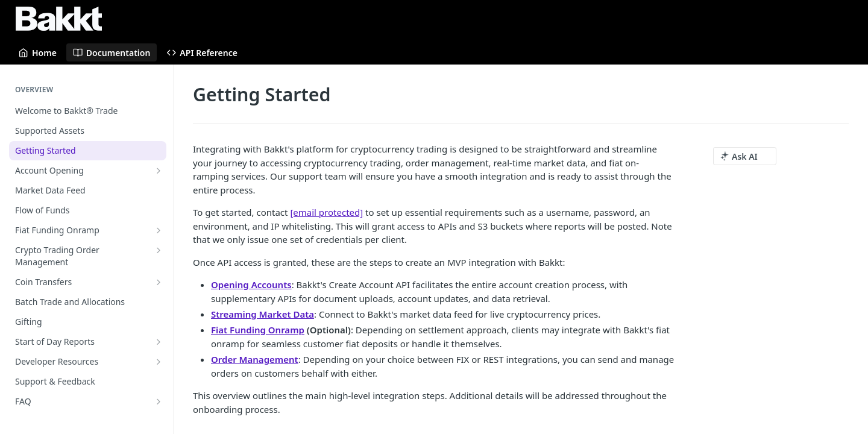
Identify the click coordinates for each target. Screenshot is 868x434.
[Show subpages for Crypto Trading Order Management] (159, 250)
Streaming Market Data (263, 314)
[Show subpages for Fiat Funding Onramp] (159, 230)
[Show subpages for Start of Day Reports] (159, 342)
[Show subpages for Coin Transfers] (159, 282)
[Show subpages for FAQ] (159, 401)
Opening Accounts (251, 285)
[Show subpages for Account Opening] (159, 171)
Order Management (255, 359)
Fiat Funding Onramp (258, 330)
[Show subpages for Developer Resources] (159, 362)
